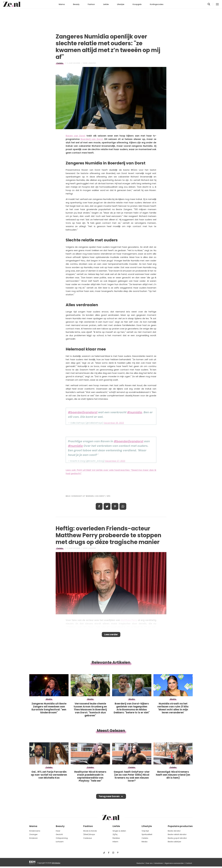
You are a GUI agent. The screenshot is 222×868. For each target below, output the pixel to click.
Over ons (149, 863)
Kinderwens (35, 831)
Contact (189, 863)
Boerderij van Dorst (92, 139)
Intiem (115, 842)
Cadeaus (88, 838)
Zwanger (33, 834)
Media (144, 842)
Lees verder (111, 635)
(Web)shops (89, 834)
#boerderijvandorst (83, 412)
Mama (62, 4)
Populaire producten (180, 826)
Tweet (107, 506)
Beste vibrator (174, 831)
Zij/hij (115, 834)
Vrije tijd (145, 831)
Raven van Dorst (76, 136)
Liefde (106, 4)
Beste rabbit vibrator (177, 834)
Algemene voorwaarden (174, 863)
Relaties (116, 838)
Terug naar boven (109, 799)
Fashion (91, 4)
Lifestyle (121, 4)
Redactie (140, 863)
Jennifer (92, 63)
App (123, 506)
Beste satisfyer (174, 842)
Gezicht (59, 834)
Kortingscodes (157, 4)
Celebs (60, 63)
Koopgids (137, 4)
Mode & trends (90, 831)
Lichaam (60, 842)
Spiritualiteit (147, 834)
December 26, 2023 (114, 423)
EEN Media (56, 863)
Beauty (76, 4)
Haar (58, 831)
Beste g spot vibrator (177, 838)
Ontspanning (62, 838)
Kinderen (33, 838)
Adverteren (159, 863)
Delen (99, 506)
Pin (115, 506)
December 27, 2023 (115, 461)
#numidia (135, 412)
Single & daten (119, 831)
